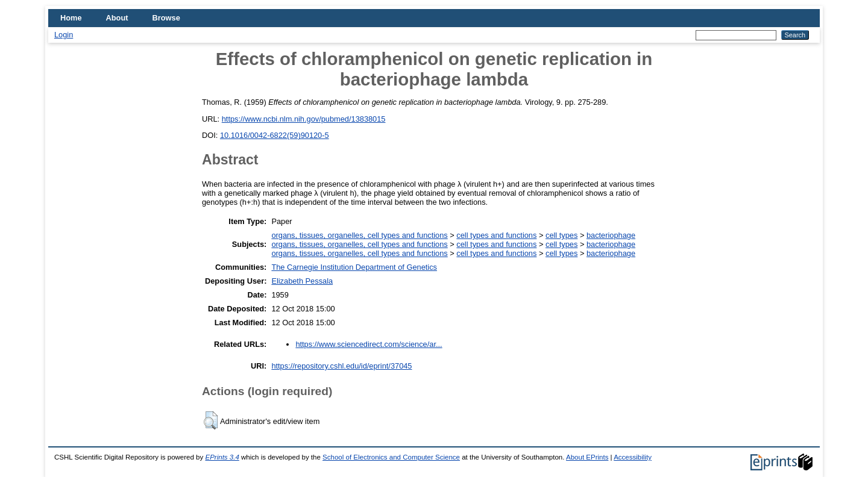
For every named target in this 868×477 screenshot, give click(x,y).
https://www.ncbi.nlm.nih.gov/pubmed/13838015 (304, 119)
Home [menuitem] (71, 18)
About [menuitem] (117, 18)
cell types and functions (496, 235)
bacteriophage (611, 235)
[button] (211, 420)
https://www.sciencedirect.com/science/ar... (369, 344)
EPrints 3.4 (222, 457)
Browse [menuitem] (166, 18)
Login (64, 35)
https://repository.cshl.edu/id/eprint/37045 (341, 366)
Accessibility (633, 457)
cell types (561, 235)
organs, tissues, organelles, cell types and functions (359, 235)
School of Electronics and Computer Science (391, 457)
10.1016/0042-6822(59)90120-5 (275, 135)
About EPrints (587, 457)
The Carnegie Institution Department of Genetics (354, 267)
